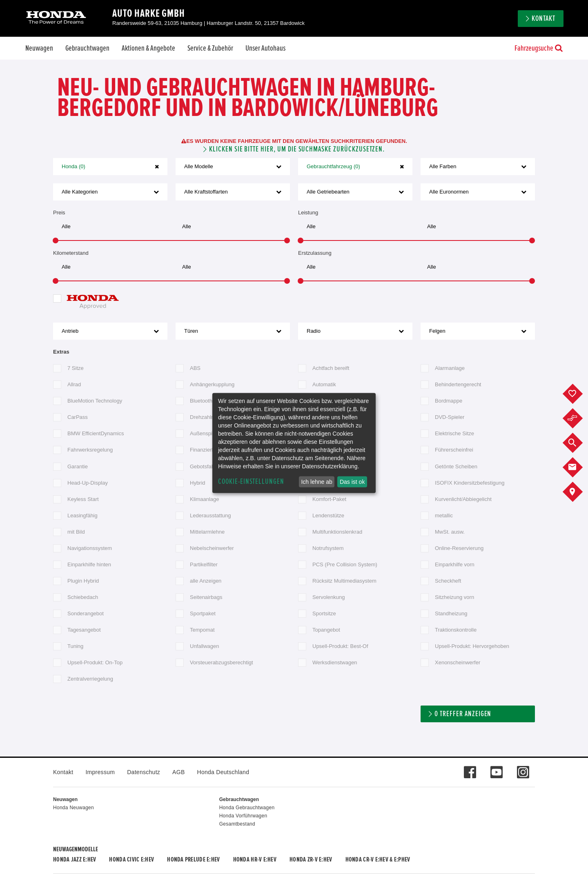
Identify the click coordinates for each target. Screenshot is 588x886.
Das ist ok (352, 482)
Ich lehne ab (316, 482)
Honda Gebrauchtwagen (247, 808)
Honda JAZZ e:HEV (75, 859)
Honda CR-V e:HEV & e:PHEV (378, 859)
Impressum (100, 772)
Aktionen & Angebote (148, 48)
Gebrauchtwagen (87, 48)
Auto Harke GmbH (149, 13)
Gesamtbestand (237, 824)
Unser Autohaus (265, 48)
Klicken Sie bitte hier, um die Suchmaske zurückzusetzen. (297, 149)
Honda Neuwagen (73, 808)
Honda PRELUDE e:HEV (193, 859)
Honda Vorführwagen (243, 816)
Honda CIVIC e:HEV (131, 859)
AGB (178, 772)
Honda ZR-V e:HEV (311, 859)
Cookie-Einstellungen (251, 482)
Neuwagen (39, 48)
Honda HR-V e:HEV (255, 859)
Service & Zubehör (210, 48)
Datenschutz (144, 772)
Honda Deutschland (223, 772)
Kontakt (543, 19)
